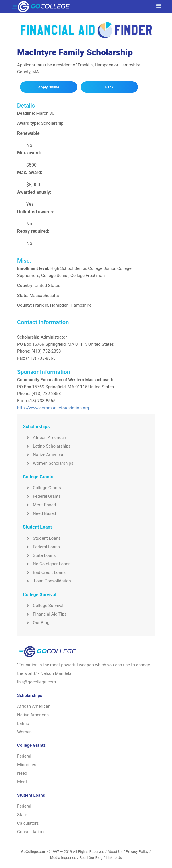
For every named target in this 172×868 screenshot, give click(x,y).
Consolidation (30, 832)
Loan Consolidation (47, 581)
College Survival (43, 606)
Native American (44, 455)
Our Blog (36, 623)
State (22, 815)
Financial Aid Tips (45, 614)
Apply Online (49, 87)
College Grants (42, 488)
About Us (115, 852)
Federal (24, 756)
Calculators (28, 823)
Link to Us (114, 858)
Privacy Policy (137, 852)
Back (109, 87)
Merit (22, 782)
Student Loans (42, 538)
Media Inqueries (63, 858)
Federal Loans (41, 547)
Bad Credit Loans (44, 572)
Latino (23, 723)
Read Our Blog (91, 858)
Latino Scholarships (47, 446)
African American (45, 438)
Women (24, 732)
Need (22, 773)
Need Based (39, 513)
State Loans (39, 555)
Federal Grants (42, 496)
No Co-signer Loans (47, 564)
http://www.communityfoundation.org (53, 408)
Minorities (27, 765)
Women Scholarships (48, 463)
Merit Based (39, 505)
